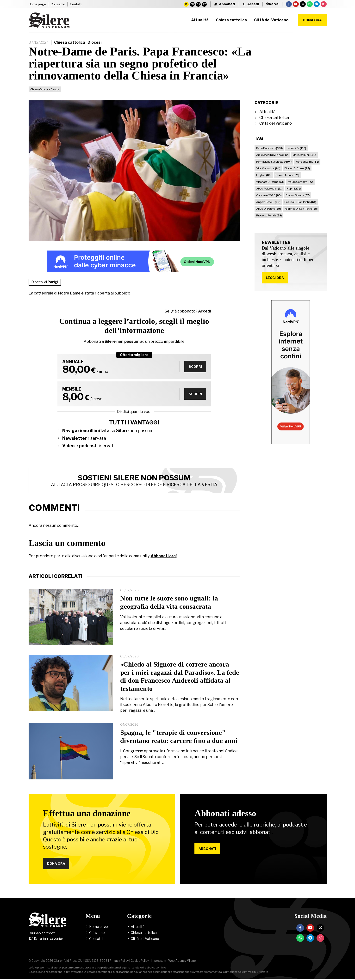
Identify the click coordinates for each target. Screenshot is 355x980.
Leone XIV (296, 148)
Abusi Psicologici (269, 189)
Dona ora (312, 20)
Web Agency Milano (182, 962)
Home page (37, 4)
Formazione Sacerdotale (274, 162)
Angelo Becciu (268, 202)
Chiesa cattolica (70, 42)
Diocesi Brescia (298, 195)
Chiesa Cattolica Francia (45, 89)
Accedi (204, 311)
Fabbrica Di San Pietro (301, 209)
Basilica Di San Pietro (300, 202)
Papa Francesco (269, 148)
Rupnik (294, 189)
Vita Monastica (268, 168)
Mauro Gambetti (301, 182)
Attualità (267, 112)
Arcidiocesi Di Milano (272, 155)
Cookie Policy (140, 962)
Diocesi (94, 42)
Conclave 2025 (269, 195)
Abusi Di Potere (268, 209)
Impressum (159, 962)
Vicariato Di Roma (270, 182)
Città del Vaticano (276, 123)
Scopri (194, 366)
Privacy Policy (119, 962)
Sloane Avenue (287, 175)
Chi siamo (58, 4)
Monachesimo (307, 162)
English (264, 175)
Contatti (76, 4)
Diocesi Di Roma (297, 168)
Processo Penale (269, 215)
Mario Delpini (304, 155)
